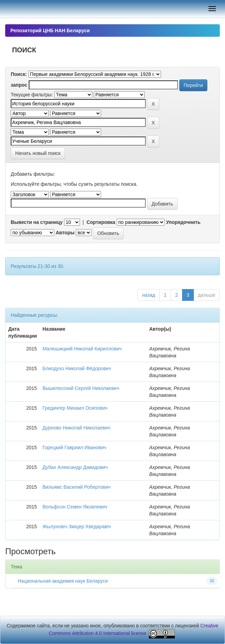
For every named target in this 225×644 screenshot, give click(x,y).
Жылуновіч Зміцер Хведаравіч (77, 526)
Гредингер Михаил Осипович (75, 408)
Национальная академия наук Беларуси (63, 581)
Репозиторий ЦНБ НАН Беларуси (50, 31)
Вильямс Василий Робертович (77, 487)
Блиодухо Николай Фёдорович (77, 368)
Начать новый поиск (38, 153)
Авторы (65, 233)
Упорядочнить (183, 222)
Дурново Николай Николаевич (76, 428)
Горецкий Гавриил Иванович (74, 447)
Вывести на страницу (37, 222)
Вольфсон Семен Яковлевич (75, 507)
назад (148, 295)
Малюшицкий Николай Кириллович (82, 349)
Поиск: (19, 74)
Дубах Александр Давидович (75, 467)
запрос (19, 85)
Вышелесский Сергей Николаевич (81, 388)
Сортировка (101, 222)
